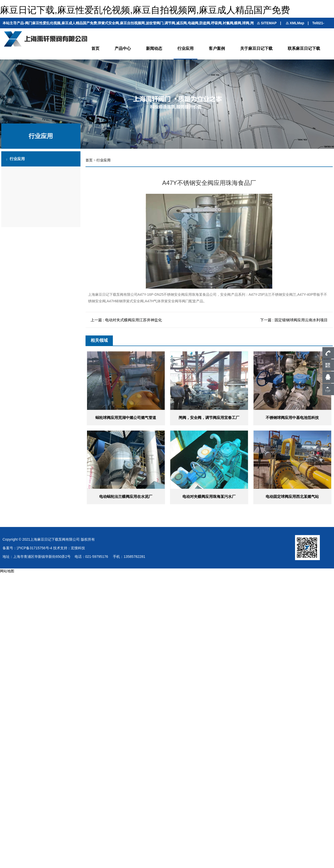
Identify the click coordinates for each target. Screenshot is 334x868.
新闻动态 (154, 48)
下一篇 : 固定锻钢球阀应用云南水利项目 (294, 320)
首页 (95, 48)
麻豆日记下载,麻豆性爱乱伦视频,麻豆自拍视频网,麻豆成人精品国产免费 (145, 10)
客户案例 (217, 48)
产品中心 (123, 48)
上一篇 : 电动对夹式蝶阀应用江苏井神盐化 (126, 320)
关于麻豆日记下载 (256, 48)
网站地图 (7, 571)
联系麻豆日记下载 (304, 48)
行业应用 (185, 48)
